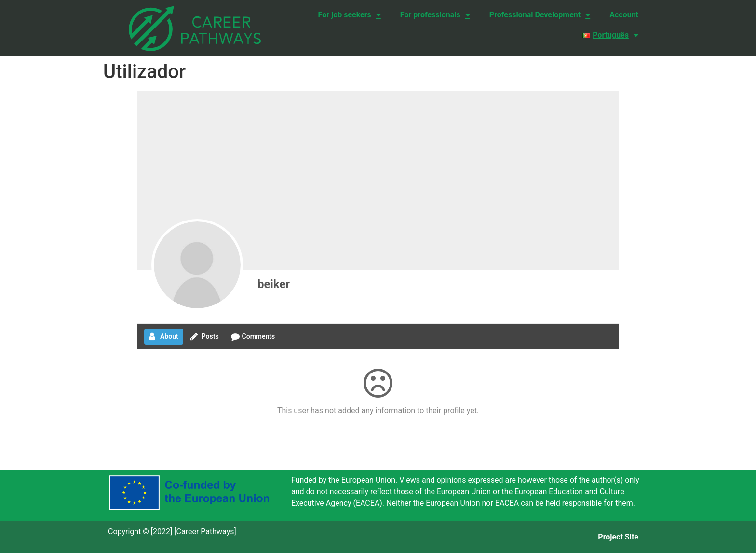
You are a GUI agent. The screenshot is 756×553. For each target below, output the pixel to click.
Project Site (618, 537)
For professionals (435, 15)
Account (624, 15)
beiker (274, 284)
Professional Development (540, 15)
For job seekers (350, 15)
